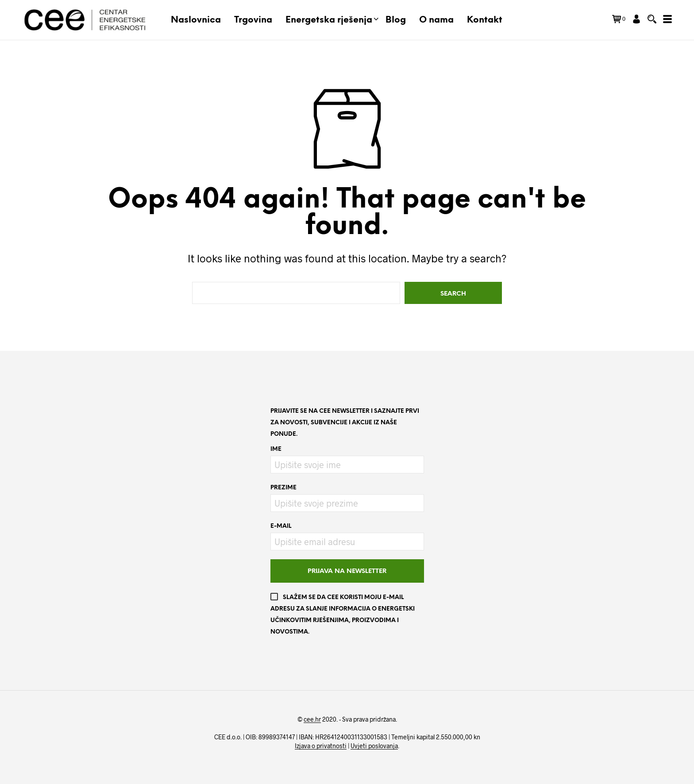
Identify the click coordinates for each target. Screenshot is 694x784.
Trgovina (253, 20)
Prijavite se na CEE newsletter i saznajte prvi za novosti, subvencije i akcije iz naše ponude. (345, 423)
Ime (276, 449)
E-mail (281, 526)
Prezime (283, 488)
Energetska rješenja (329, 20)
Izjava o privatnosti (321, 746)
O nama (436, 20)
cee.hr (312, 719)
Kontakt (485, 20)
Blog (396, 20)
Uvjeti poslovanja (374, 746)
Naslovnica (196, 20)
